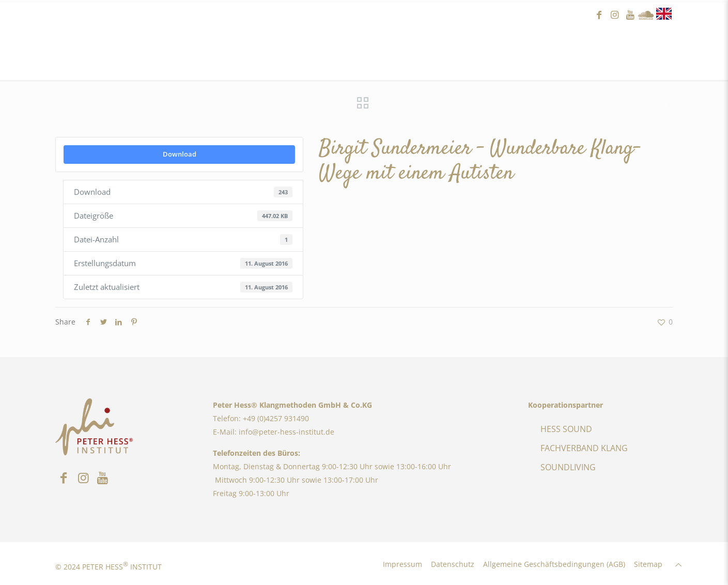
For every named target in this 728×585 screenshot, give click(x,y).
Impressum (402, 564)
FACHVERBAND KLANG (584, 448)
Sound (646, 15)
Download (180, 154)
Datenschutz (453, 564)
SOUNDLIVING (568, 467)
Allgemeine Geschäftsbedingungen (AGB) (554, 564)
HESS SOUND (566, 429)
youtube (630, 15)
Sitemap (648, 564)
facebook (599, 15)
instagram (615, 15)
